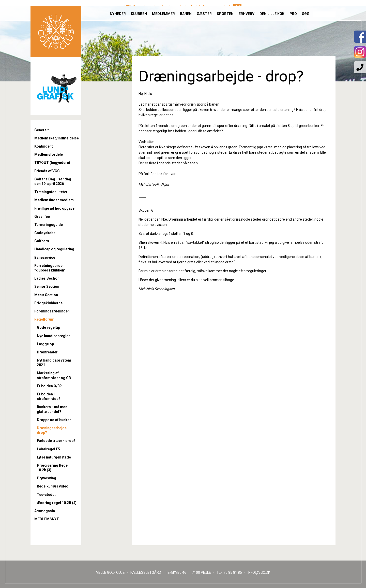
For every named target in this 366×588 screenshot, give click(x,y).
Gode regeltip (48, 327)
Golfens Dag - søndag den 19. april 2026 (53, 181)
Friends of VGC (47, 171)
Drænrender (47, 352)
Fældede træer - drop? (56, 441)
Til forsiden (56, 25)
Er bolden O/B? (49, 386)
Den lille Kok (272, 8)
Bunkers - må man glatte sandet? (52, 409)
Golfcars (42, 241)
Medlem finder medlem (54, 200)
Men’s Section (46, 295)
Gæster (204, 8)
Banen (186, 8)
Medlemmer (163, 8)
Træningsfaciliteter (51, 192)
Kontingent (44, 146)
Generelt (42, 130)
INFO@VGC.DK (259, 572)
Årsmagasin (45, 511)
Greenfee (42, 217)
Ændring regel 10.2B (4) (57, 503)
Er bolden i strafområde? (49, 396)
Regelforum (44, 319)
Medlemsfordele (49, 154)
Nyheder (118, 8)
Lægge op (45, 344)
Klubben (139, 8)
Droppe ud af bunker (54, 420)
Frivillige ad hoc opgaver (55, 208)
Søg (306, 8)
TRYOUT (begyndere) (52, 163)
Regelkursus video (53, 486)
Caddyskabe (45, 233)
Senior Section (47, 286)
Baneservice (45, 257)
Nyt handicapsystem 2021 (54, 363)
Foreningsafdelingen (52, 311)
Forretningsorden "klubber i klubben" (50, 268)
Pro (293, 8)
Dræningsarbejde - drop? (53, 430)
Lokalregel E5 (48, 449)
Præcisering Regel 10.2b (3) (53, 468)
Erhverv (247, 8)
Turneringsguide (49, 225)
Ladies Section (47, 278)
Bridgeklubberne (48, 303)
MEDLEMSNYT (47, 519)
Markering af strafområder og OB (54, 375)
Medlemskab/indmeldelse (56, 138)
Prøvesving (47, 478)
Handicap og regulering (54, 249)
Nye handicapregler (53, 336)
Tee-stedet (46, 495)
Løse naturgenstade (54, 457)
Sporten (225, 8)
